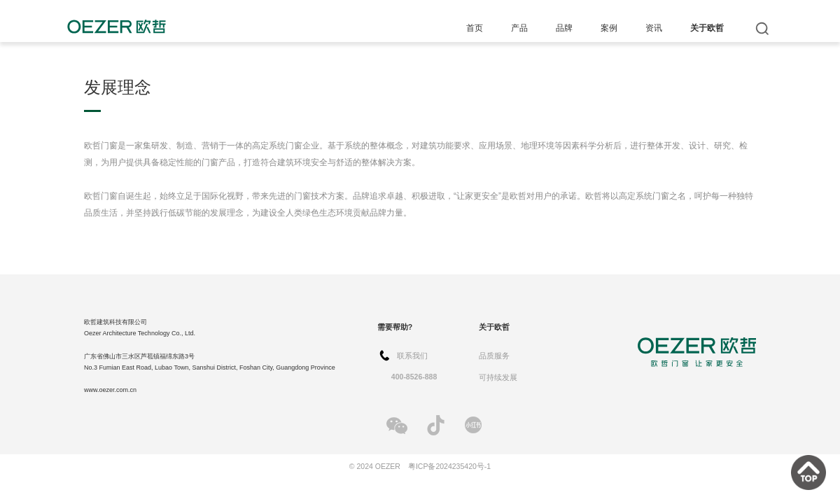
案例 (609, 28)
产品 (519, 28)
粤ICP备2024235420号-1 (449, 466)
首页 (475, 28)
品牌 (564, 28)
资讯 (654, 28)
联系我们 (412, 356)
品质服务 (494, 356)
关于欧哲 (707, 28)
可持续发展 (498, 377)
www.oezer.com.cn (110, 390)
